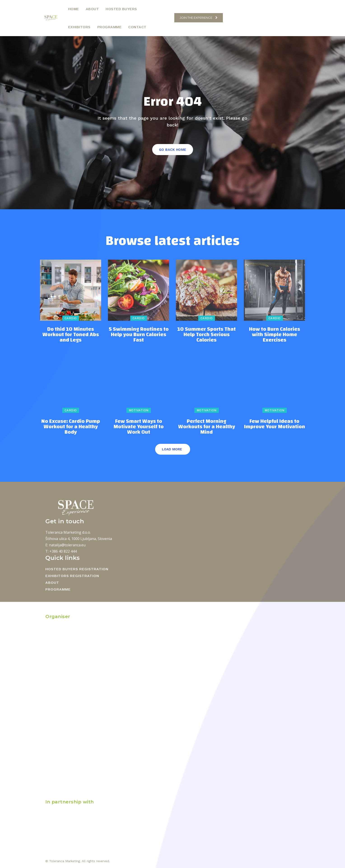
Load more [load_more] (172, 449)
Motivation (139, 410)
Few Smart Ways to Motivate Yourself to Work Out (139, 427)
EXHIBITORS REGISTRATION (72, 576)
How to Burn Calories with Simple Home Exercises (275, 335)
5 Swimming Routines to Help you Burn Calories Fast (139, 335)
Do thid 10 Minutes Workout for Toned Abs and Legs (71, 335)
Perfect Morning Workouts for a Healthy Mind (207, 427)
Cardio (71, 318)
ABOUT (52, 583)
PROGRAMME (58, 589)
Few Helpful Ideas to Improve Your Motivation (275, 424)
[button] (169, 18)
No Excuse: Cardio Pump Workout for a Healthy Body (71, 427)
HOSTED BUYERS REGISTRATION (77, 569)
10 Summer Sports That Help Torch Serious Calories (206, 335)
